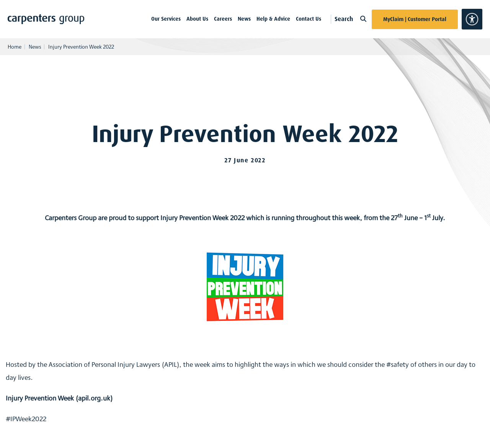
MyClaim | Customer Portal (415, 19)
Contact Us (309, 19)
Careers (223, 19)
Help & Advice (273, 19)
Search (350, 19)
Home (15, 47)
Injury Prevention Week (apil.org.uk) (59, 398)
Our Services (166, 19)
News (244, 19)
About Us (197, 19)
